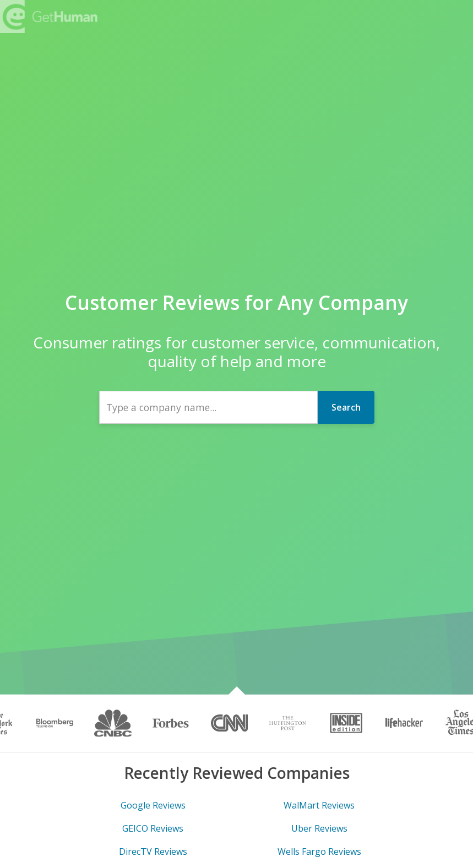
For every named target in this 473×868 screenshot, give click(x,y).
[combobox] (208, 407)
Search (346, 407)
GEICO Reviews (153, 828)
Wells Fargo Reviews (319, 851)
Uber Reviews (319, 828)
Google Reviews (153, 805)
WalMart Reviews (319, 805)
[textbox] (208, 407)
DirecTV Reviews (153, 851)
